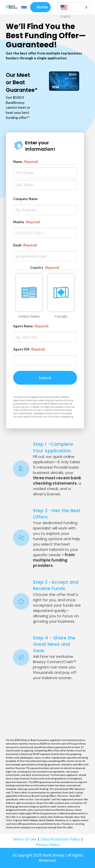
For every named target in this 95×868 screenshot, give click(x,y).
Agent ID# (29, 349)
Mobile (27, 222)
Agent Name (31, 326)
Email (25, 245)
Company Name (25, 199)
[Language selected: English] (74, 7)
